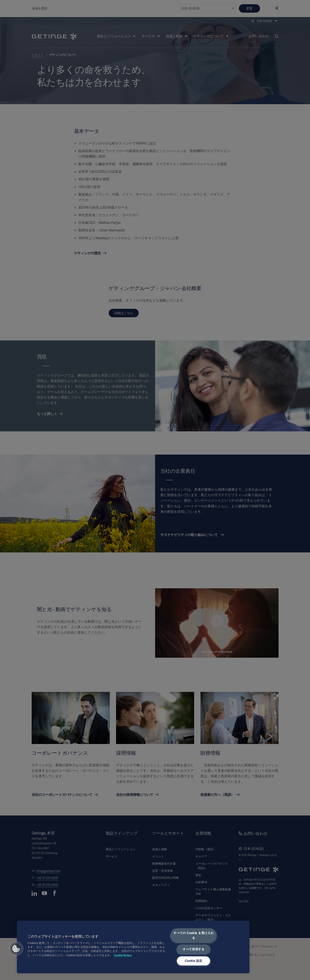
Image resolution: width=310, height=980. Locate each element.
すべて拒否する (194, 949)
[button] (16, 949)
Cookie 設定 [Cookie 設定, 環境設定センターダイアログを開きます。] (194, 961)
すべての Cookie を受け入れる (194, 935)
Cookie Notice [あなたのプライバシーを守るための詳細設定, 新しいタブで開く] (123, 955)
